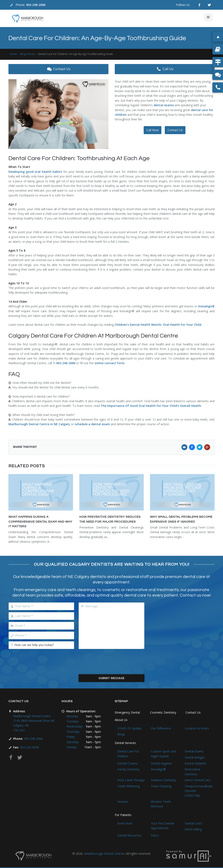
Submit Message (111, 678)
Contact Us (58, 69)
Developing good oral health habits (35, 172)
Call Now (153, 130)
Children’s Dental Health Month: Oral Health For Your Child (158, 325)
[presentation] (111, 661)
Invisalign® (206, 306)
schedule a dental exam (92, 424)
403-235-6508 (29, 747)
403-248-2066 (36, 5)
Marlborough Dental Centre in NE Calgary (39, 424)
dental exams (164, 105)
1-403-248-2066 (64, 363)
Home (13, 54)
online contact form (109, 363)
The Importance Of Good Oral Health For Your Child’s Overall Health (151, 406)
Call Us (165, 69)
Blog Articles (28, 54)
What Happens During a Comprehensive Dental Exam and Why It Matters (40, 522)
